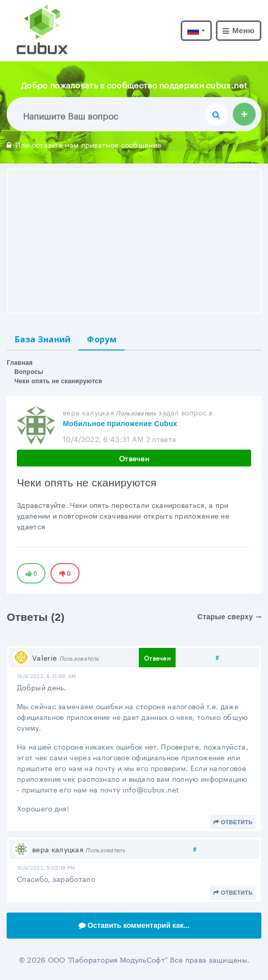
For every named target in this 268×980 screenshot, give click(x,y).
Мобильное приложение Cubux (120, 424)
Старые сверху (229, 617)
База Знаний (43, 339)
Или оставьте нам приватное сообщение (84, 144)
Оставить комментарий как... (134, 925)
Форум (102, 339)
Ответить (233, 822)
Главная (20, 363)
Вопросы (29, 372)
